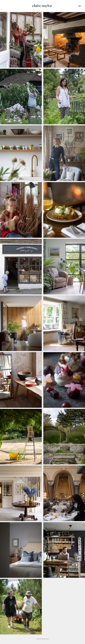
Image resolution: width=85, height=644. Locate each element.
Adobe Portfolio (45, 639)
